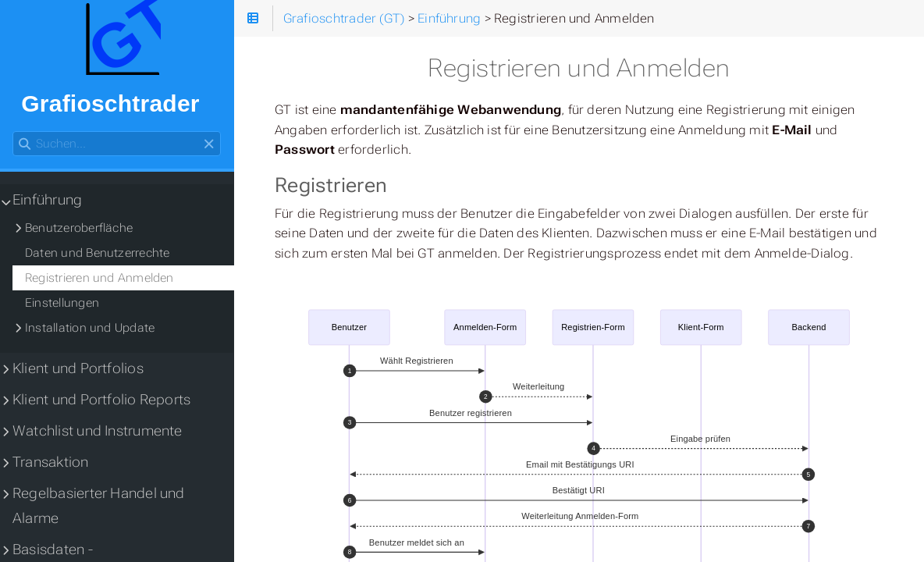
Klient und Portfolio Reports (101, 400)
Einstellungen (62, 303)
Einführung (47, 200)
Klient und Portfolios (78, 368)
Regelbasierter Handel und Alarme (99, 506)
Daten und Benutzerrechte (97, 253)
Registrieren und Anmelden (100, 278)
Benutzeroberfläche (79, 228)
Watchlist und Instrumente (98, 431)
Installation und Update (90, 328)
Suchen (14, 132)
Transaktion (51, 462)
